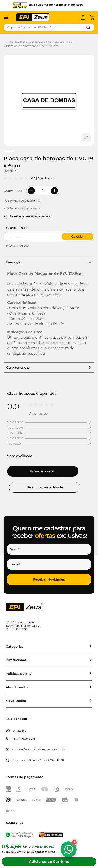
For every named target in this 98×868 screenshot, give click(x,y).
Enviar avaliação (43, 471)
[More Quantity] (54, 191)
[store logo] (33, 17)
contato (18, 749)
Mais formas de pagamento (22, 201)
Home (13, 42)
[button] (49, 579)
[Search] (88, 27)
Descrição (49, 262)
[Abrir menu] (6, 17)
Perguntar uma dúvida (45, 487)
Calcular (78, 237)
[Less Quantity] (31, 191)
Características (49, 368)
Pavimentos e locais (59, 42)
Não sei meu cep (17, 246)
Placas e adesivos (32, 42)
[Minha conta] (83, 17)
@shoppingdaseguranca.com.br (44, 749)
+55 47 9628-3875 (24, 739)
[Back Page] (6, 42)
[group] (16, 179)
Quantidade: (13, 191)
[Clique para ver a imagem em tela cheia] (49, 100)
